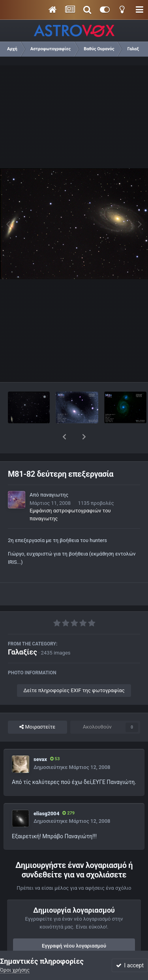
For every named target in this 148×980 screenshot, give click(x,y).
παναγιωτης (54, 474)
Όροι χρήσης (15, 970)
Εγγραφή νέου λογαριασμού (74, 925)
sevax (40, 739)
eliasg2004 (46, 793)
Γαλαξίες (22, 631)
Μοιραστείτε (37, 706)
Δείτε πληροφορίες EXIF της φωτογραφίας (74, 670)
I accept (130, 965)
